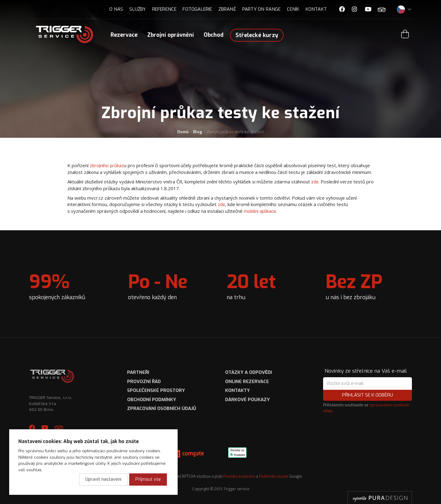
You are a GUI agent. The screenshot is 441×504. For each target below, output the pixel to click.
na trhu (251, 285)
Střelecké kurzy (257, 35)
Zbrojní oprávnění (171, 35)
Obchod (214, 35)
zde (315, 182)
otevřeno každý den (158, 285)
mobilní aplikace (260, 211)
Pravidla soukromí (239, 476)
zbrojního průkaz (107, 166)
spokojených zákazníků (57, 285)
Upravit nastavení (103, 479)
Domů (183, 132)
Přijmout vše (148, 479)
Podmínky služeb (274, 476)
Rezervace (124, 35)
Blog (198, 132)
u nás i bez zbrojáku (354, 285)
